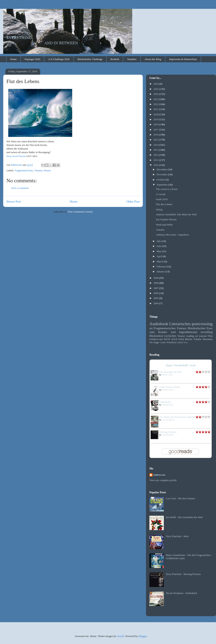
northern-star (156, 339)
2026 (156, 84)
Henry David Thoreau (16, 156)
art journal (201, 336)
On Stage (154, 342)
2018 (156, 124)
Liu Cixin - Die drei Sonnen (180, 498)
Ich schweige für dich (170, 372)
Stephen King (167, 405)
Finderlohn (165, 402)
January (161, 271)
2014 (156, 145)
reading (190, 336)
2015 (156, 140)
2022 (156, 104)
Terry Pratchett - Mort (177, 536)
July (159, 241)
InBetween (159, 475)
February (162, 266)
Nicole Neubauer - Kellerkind (181, 593)
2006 (156, 293)
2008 (156, 283)
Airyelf (120, 636)
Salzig (159, 209)
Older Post (133, 201)
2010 (156, 165)
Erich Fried (178, 339)
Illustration (156, 336)
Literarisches (180, 324)
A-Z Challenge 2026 (59, 59)
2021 (156, 109)
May (159, 251)
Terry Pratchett (168, 435)
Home (14, 59)
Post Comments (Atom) (80, 212)
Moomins (208, 339)
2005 (156, 298)
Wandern (132, 59)
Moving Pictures (168, 432)
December (162, 169)
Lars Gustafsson (168, 420)
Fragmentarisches (24, 170)
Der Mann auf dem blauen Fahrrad (177, 417)
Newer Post (14, 201)
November (162, 174)
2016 (156, 135)
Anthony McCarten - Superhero (172, 235)
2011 (156, 160)
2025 (156, 89)
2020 (156, 114)
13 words (161, 194)
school (180, 343)
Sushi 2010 (162, 199)
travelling (207, 332)
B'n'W (167, 339)
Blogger (142, 636)
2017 (156, 130)
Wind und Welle (164, 225)
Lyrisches (170, 336)
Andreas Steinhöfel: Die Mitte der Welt (176, 214)
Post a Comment (20, 188)
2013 (156, 150)
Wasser (47, 170)
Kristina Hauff (168, 390)
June (159, 246)
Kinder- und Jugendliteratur (178, 332)
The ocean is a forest (167, 189)
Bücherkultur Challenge (90, 59)
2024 (156, 94)
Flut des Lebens (164, 204)
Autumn (160, 230)
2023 (156, 99)
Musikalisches (196, 328)
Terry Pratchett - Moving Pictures (183, 574)
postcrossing (202, 324)
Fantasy (182, 328)
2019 (156, 119)
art (151, 328)
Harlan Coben (167, 375)
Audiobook (159, 324)
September (162, 185)
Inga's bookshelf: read (181, 365)
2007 (156, 288)
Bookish (115, 59)
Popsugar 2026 (32, 59)
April (160, 256)
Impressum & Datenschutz (183, 59)
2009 (156, 278)
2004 (156, 303)
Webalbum (171, 343)
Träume (38, 170)
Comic (163, 343)
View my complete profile (163, 480)
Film (210, 336)
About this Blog (153, 59)
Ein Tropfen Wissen (166, 219)
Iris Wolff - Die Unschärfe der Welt (184, 517)
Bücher (189, 339)
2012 (156, 155)
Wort (186, 343)
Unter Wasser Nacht (170, 387)
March (160, 261)
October (161, 180)
